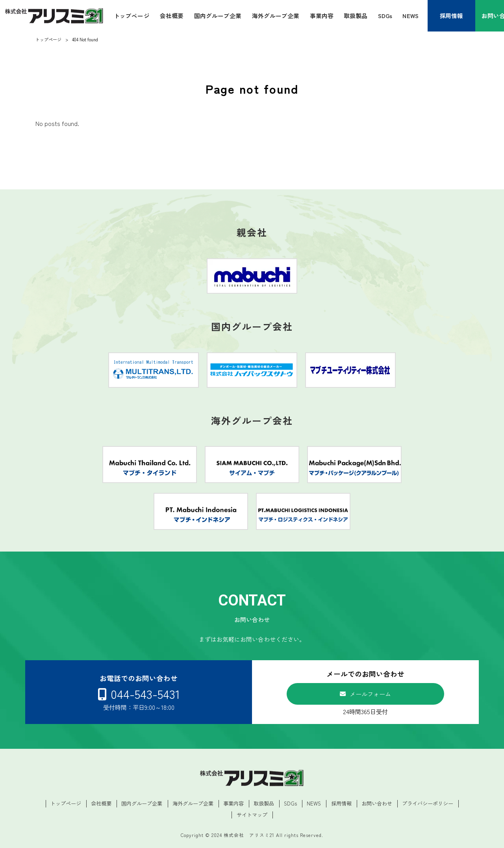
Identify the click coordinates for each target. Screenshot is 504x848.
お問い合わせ (377, 804)
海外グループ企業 (193, 804)
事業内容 (233, 804)
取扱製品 (264, 804)
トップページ (66, 804)
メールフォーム (370, 694)
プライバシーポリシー (428, 804)
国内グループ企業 (142, 804)
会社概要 (101, 804)
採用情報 (341, 804)
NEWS (314, 804)
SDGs (290, 804)
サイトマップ (252, 815)
